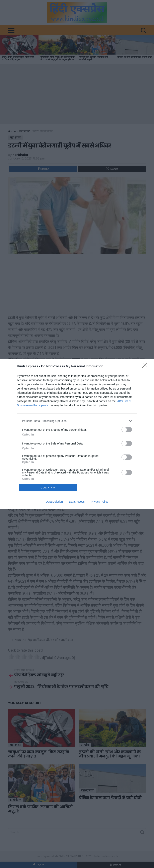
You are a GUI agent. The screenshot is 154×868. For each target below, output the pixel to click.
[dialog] (77, 434)
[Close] (146, 367)
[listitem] (77, 421)
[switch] (127, 430)
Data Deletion (54, 502)
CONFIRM (48, 488)
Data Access (77, 502)
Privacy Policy (100, 502)
